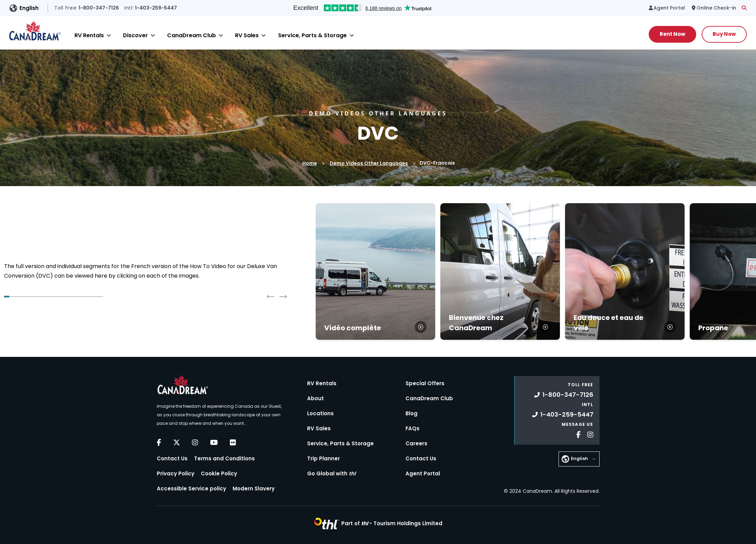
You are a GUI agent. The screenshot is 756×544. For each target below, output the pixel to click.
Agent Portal (423, 473)
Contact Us (172, 458)
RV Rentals (89, 35)
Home (310, 163)
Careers (416, 443)
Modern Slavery (254, 489)
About (315, 398)
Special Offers (425, 383)
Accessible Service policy (191, 489)
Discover (135, 35)
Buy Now (724, 34)
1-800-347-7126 (564, 395)
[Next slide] (283, 296)
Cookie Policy (219, 473)
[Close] (109, 35)
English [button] (29, 8)
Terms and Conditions (224, 458)
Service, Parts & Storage (312, 35)
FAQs (413, 428)
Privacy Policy (176, 473)
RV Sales (247, 35)
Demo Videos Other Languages (369, 163)
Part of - (392, 523)
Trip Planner (324, 458)
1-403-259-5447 (563, 414)
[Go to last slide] (271, 296)
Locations (320, 413)
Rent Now (672, 34)
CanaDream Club (191, 35)
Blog (411, 413)
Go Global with (331, 473)
